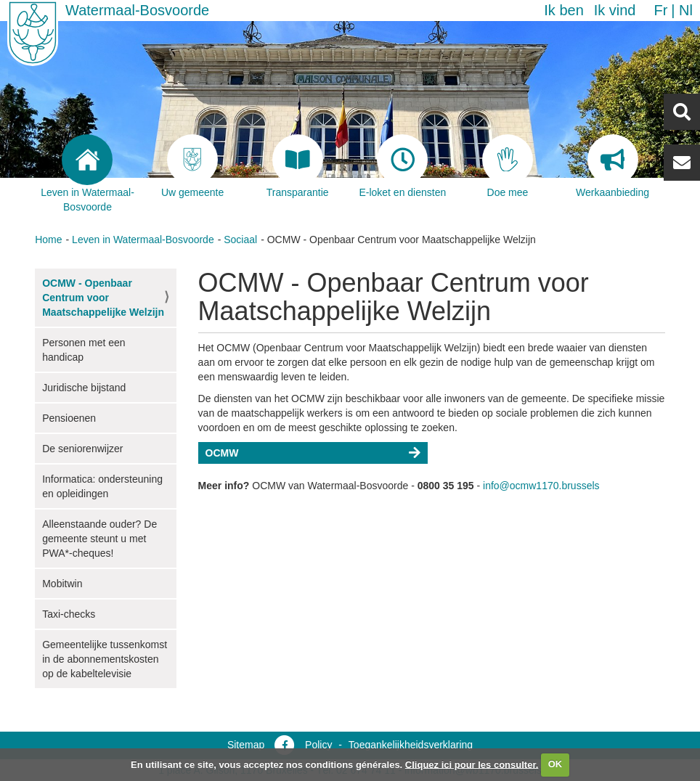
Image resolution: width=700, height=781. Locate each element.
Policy (318, 745)
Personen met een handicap (84, 350)
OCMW (222, 453)
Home (48, 240)
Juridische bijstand (84, 388)
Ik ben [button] (563, 10)
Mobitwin (62, 584)
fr (660, 10)
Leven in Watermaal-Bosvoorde (143, 240)
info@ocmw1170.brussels (541, 486)
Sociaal (240, 240)
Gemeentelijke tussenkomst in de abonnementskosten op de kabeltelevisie (105, 659)
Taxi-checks (69, 614)
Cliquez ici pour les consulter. (472, 764)
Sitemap (246, 745)
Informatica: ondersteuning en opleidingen (102, 486)
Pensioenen (69, 418)
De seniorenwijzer (82, 449)
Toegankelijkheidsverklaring (411, 745)
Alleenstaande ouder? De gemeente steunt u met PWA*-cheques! (99, 539)
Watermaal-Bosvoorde (137, 10)
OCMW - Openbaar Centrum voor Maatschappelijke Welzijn (103, 298)
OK (555, 764)
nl (686, 10)
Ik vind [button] (615, 10)
